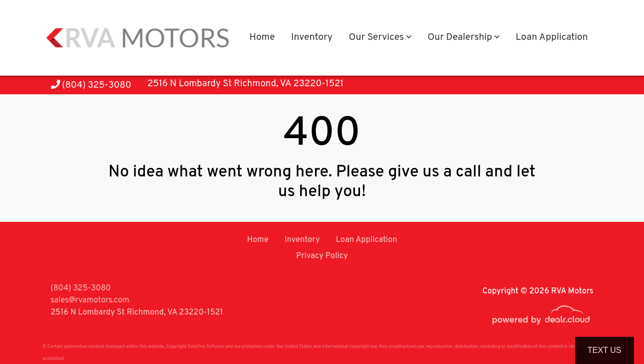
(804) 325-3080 (91, 85)
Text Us (604, 350)
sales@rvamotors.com (90, 300)
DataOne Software (206, 347)
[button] (380, 38)
